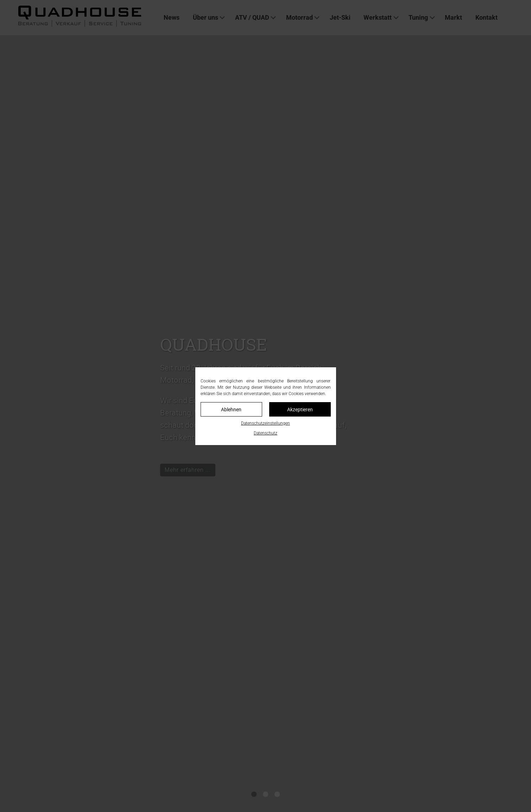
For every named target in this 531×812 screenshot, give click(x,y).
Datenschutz (265, 433)
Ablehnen (231, 409)
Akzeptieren (300, 409)
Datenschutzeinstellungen (265, 423)
